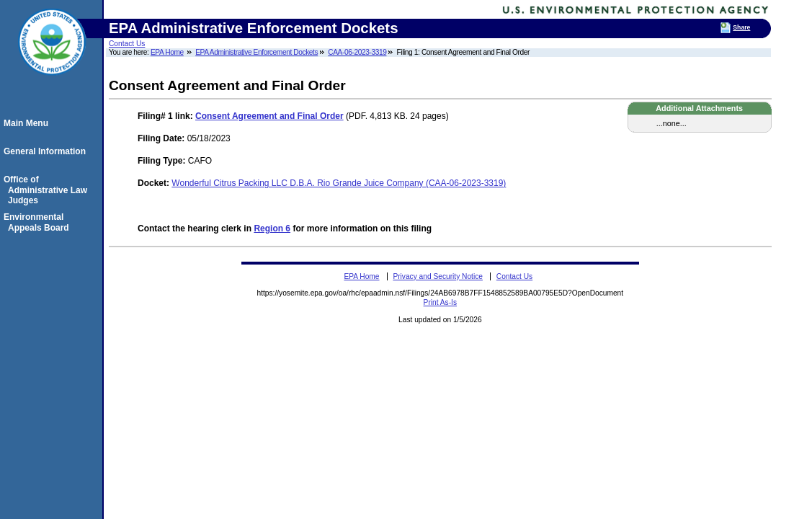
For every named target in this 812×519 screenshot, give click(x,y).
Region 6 (272, 229)
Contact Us (127, 44)
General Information (47, 151)
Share (741, 27)
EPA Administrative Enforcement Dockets (256, 52)
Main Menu (28, 123)
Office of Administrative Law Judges (48, 190)
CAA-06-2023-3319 (357, 52)
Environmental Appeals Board (39, 222)
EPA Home (167, 52)
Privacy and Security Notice (438, 276)
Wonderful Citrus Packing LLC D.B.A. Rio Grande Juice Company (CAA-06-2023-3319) (339, 183)
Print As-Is (440, 302)
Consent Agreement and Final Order (269, 116)
